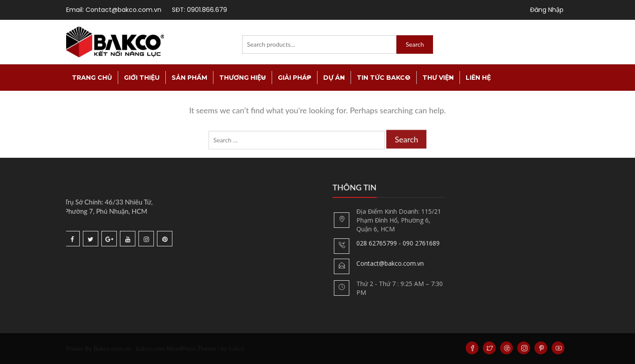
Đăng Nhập (547, 10)
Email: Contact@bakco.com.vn (114, 10)
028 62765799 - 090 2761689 (409, 243)
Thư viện (438, 78)
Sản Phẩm (189, 78)
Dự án (334, 78)
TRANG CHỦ (92, 78)
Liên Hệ (478, 78)
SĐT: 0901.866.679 (200, 10)
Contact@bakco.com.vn (401, 263)
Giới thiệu (142, 78)
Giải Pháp (295, 78)
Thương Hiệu (243, 78)
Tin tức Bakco (384, 78)
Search (415, 44)
